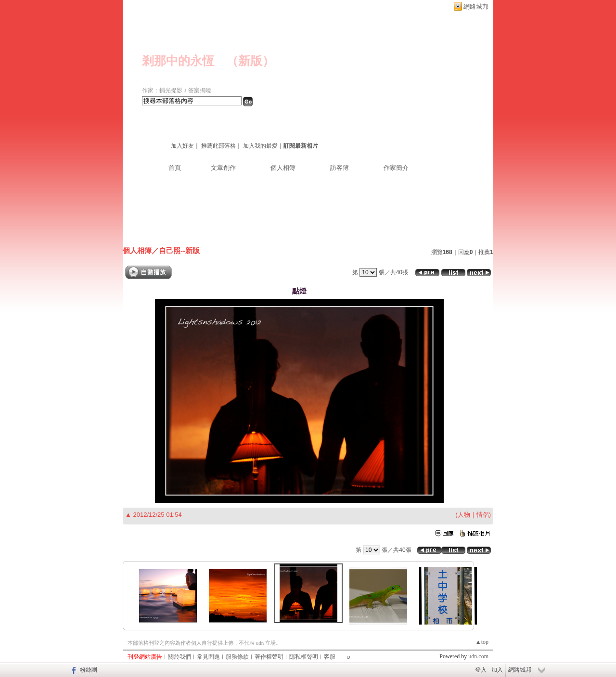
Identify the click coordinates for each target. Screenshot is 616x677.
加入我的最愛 (260, 146)
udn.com (478, 656)
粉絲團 (89, 670)
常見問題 (208, 657)
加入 (497, 670)
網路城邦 (476, 6)
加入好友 (182, 146)
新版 (250, 61)
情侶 (483, 515)
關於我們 (180, 657)
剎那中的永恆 (178, 61)
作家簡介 (396, 168)
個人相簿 (283, 168)
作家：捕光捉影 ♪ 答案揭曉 (177, 90)
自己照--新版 (179, 250)
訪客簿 (340, 168)
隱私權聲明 (304, 657)
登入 (481, 670)
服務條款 (237, 657)
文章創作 (223, 168)
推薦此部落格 (218, 146)
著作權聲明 (269, 657)
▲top (482, 642)
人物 (464, 515)
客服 (330, 657)
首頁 (175, 168)
